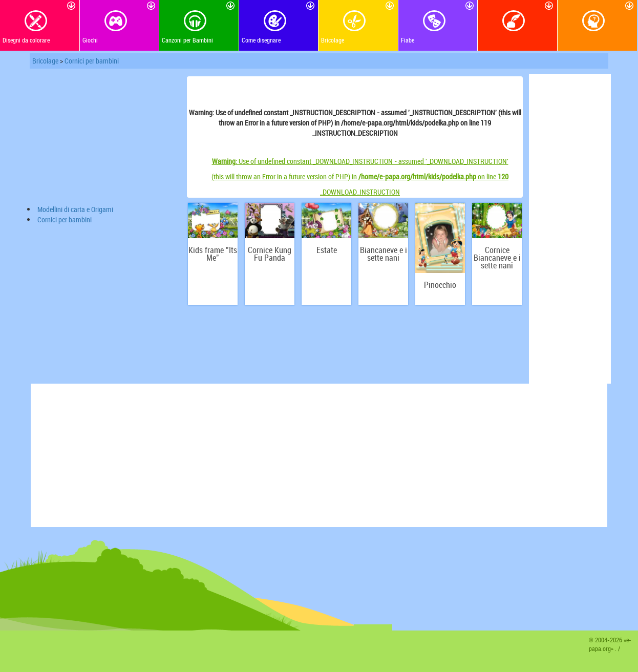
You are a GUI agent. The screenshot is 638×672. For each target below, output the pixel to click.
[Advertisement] (108, 138)
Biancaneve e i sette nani (384, 254)
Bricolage (45, 61)
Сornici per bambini (92, 61)
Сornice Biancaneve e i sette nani (497, 258)
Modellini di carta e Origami (75, 209)
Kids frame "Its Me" (213, 254)
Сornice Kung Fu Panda (270, 254)
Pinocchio (440, 285)
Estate (327, 250)
